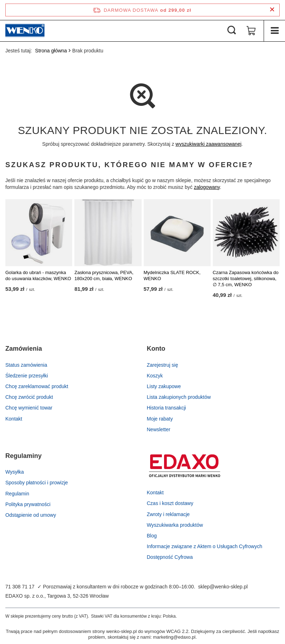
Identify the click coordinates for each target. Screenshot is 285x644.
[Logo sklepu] (25, 31)
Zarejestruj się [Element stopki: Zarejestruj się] (163, 365)
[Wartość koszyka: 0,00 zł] (251, 31)
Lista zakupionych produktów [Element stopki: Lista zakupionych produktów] (179, 397)
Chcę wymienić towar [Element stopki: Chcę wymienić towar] (29, 408)
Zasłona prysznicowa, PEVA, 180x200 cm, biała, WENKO (104, 275)
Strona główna (51, 51)
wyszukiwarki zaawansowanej (208, 144)
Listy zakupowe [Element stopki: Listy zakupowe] (164, 386)
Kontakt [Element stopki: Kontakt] (14, 419)
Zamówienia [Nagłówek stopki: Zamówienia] (24, 349)
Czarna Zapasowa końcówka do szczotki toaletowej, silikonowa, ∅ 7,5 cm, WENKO (246, 279)
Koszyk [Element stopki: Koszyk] (155, 376)
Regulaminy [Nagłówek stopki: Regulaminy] (23, 456)
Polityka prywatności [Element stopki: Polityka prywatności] (28, 504)
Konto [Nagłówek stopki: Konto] (156, 349)
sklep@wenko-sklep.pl (223, 587)
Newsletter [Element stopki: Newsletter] (159, 429)
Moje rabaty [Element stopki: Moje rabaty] (160, 419)
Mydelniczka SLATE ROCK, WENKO (172, 275)
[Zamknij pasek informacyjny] (272, 10)
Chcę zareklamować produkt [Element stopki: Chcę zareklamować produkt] (37, 386)
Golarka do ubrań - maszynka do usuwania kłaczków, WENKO (38, 275)
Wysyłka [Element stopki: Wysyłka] (15, 472)
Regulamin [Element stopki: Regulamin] (17, 494)
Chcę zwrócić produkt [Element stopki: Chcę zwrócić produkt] (29, 397)
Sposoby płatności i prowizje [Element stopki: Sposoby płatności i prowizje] (37, 483)
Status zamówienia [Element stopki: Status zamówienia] (26, 365)
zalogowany (207, 187)
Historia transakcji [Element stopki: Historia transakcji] (167, 408)
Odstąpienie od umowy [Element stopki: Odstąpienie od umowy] (31, 515)
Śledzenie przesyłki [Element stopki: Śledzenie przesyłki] (27, 376)
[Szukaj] (232, 31)
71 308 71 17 (20, 587)
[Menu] (274, 31)
